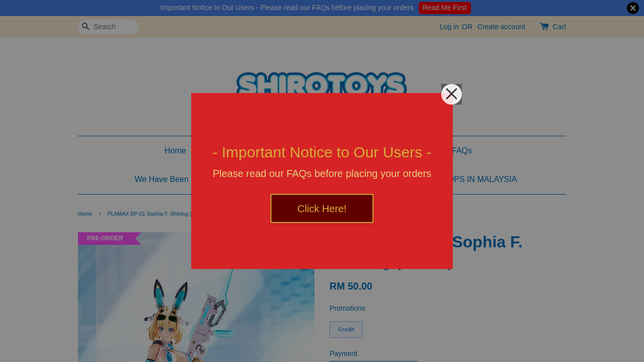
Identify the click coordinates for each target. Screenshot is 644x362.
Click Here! (322, 209)
